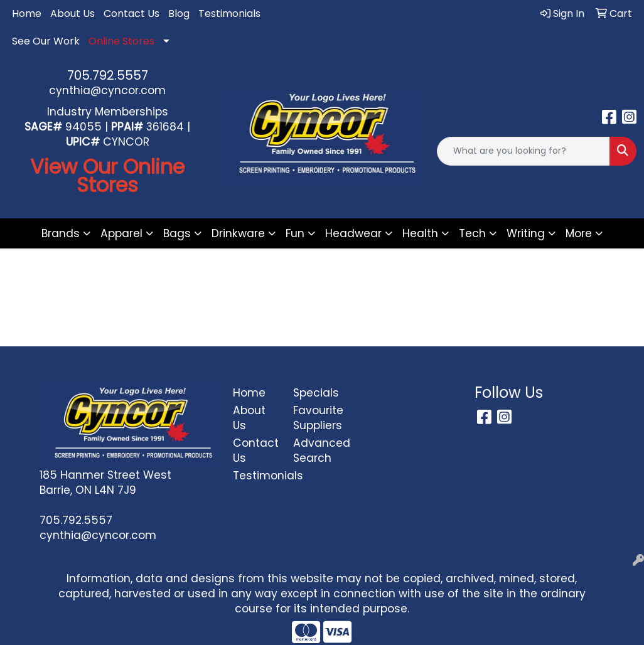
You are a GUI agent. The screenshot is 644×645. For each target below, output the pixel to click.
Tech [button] (472, 233)
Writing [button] (526, 233)
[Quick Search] (523, 151)
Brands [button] (61, 233)
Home (27, 13)
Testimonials (229, 13)
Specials (316, 393)
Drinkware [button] (238, 233)
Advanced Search (316, 450)
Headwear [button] (353, 233)
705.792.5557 (108, 75)
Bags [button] (177, 233)
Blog (179, 13)
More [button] (579, 233)
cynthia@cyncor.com (107, 90)
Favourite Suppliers (316, 418)
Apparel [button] (121, 233)
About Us (72, 13)
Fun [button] (295, 233)
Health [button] (420, 233)
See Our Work (46, 41)
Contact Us (131, 13)
